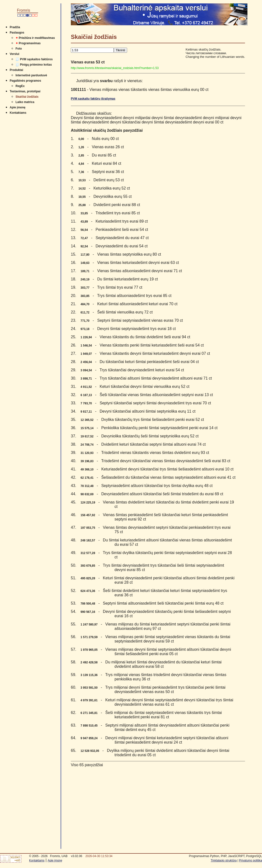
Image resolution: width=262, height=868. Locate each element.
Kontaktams (18, 113)
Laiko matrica (25, 102)
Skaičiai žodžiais (27, 97)
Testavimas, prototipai (25, 91)
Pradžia (15, 27)
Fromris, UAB (59, 856)
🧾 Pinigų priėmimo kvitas (34, 65)
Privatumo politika (250, 860)
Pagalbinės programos (25, 81)
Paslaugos (17, 33)
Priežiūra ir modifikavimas (35, 38)
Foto (19, 49)
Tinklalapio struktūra (224, 860)
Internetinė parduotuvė (31, 75)
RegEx (20, 86)
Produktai (16, 70)
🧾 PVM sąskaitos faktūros (34, 59)
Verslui (14, 54)
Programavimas (28, 43)
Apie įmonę (18, 107)
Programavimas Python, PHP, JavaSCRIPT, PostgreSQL (225, 856)
